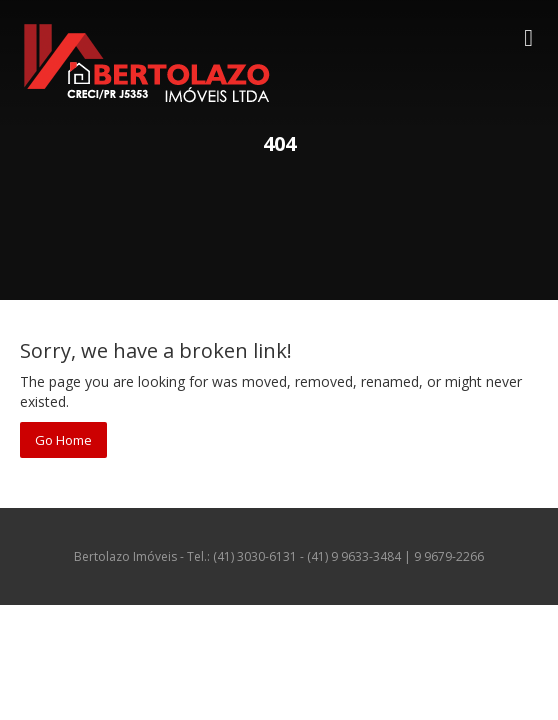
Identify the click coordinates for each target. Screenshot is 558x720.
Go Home (63, 440)
